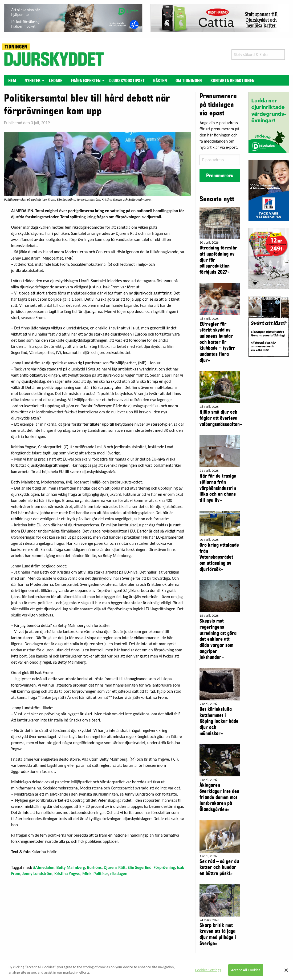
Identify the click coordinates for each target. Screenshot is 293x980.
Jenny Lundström (37, 874)
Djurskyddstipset (127, 81)
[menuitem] (12, 80)
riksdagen (119, 874)
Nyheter (32, 81)
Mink (87, 874)
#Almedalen (44, 867)
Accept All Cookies (246, 970)
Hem (12, 81)
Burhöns (94, 867)
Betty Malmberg (71, 867)
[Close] (286, 970)
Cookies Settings (208, 970)
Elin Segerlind (140, 867)
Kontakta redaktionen (233, 81)
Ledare (56, 81)
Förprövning (164, 867)
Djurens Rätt (115, 867)
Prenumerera (220, 176)
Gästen (160, 81)
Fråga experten (86, 81)
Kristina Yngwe (67, 874)
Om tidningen (189, 81)
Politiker (101, 874)
